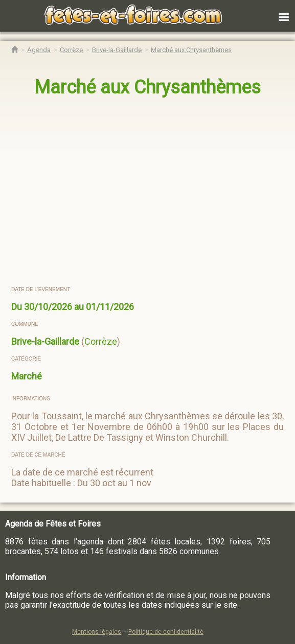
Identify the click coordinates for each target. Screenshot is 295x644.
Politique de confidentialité (166, 632)
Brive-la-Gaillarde (45, 341)
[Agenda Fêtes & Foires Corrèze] (71, 50)
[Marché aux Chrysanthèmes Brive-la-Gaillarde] (191, 50)
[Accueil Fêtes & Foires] (15, 50)
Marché (27, 376)
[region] (137, 192)
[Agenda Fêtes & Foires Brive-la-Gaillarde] (117, 50)
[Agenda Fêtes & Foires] (39, 50)
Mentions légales (97, 632)
